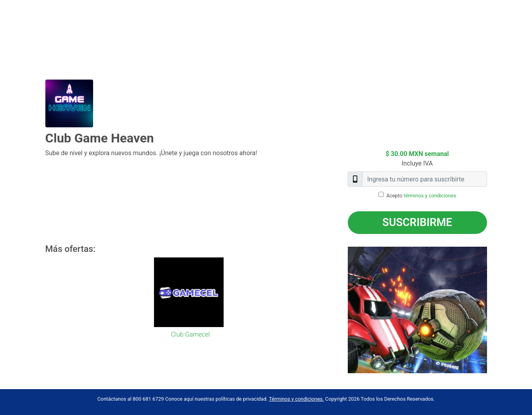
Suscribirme (417, 222)
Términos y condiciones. (296, 399)
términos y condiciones (430, 196)
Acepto (421, 196)
